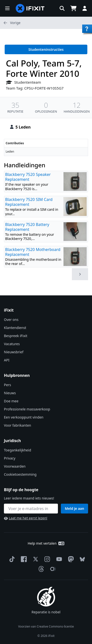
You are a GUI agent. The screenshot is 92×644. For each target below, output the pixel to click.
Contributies (15, 143)
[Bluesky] (81, 559)
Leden (10, 151)
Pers (7, 385)
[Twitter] (35, 559)
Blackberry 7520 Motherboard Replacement (33, 252)
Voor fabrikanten (18, 425)
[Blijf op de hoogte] (31, 509)
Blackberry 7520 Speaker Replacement (28, 177)
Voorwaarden (15, 466)
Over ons (11, 320)
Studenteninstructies (46, 49)
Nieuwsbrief (14, 352)
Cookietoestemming (20, 474)
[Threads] (40, 569)
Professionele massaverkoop (27, 409)
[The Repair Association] (52, 569)
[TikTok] (11, 559)
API (7, 360)
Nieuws (10, 393)
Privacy (10, 458)
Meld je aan (74, 508)
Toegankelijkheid (18, 450)
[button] (7, 8)
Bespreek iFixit (16, 336)
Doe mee (11, 401)
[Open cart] (73, 8)
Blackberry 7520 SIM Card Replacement (29, 202)
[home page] (30, 8)
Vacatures (12, 344)
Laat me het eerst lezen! (26, 518)
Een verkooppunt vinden (24, 417)
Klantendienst (15, 328)
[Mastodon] (70, 559)
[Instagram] (46, 559)
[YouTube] (58, 559)
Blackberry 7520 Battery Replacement (27, 227)
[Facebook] (23, 559)
